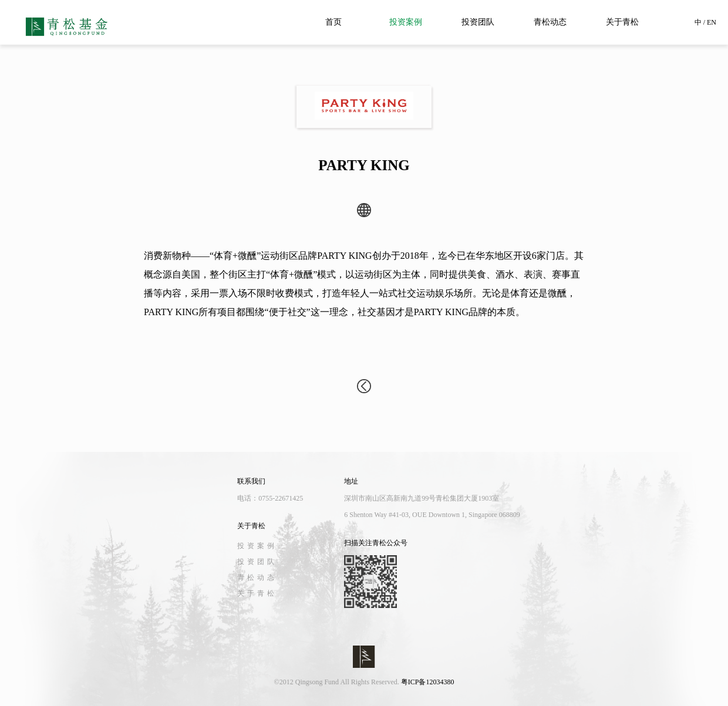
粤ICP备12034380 (428, 682)
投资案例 (406, 22)
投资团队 (478, 22)
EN (712, 22)
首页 (333, 22)
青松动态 (550, 22)
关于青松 (622, 22)
